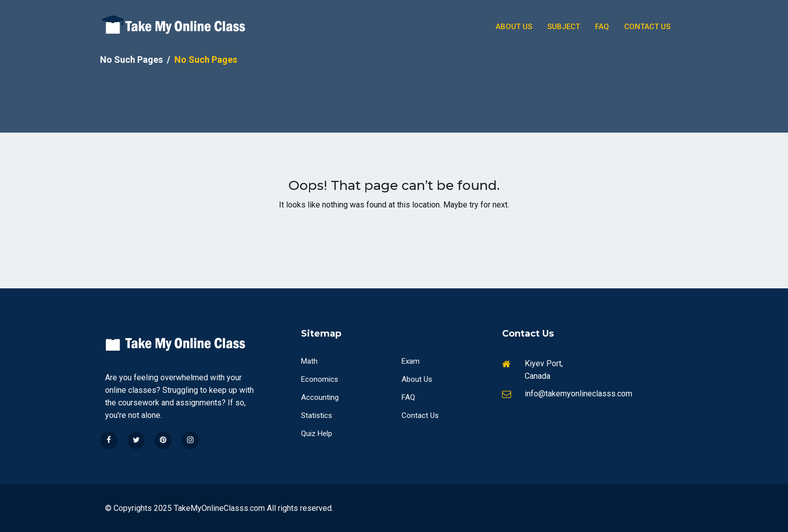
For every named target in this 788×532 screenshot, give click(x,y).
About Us (514, 27)
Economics (320, 379)
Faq (602, 27)
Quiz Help (317, 434)
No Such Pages (131, 60)
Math (309, 361)
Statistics (317, 415)
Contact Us (647, 27)
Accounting (320, 397)
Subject (564, 27)
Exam (411, 361)
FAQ (408, 397)
